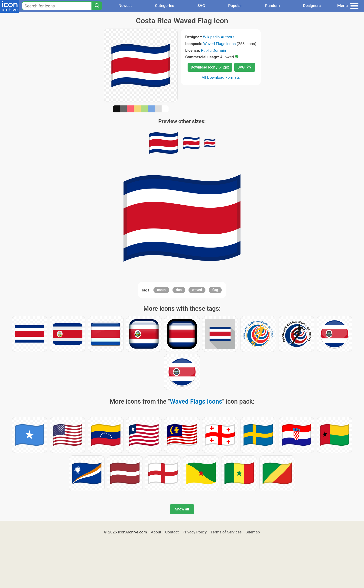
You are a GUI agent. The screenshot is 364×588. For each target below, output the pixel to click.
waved (197, 290)
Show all (182, 509)
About (156, 532)
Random (272, 6)
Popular (235, 6)
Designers (312, 6)
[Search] (97, 6)
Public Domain (213, 50)
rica (179, 290)
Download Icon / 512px (210, 67)
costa (161, 290)
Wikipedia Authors (219, 37)
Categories (165, 6)
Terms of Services (226, 532)
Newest (125, 6)
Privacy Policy (195, 532)
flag (215, 290)
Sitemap (253, 532)
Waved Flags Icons (220, 44)
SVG (201, 6)
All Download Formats (221, 77)
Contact (172, 532)
